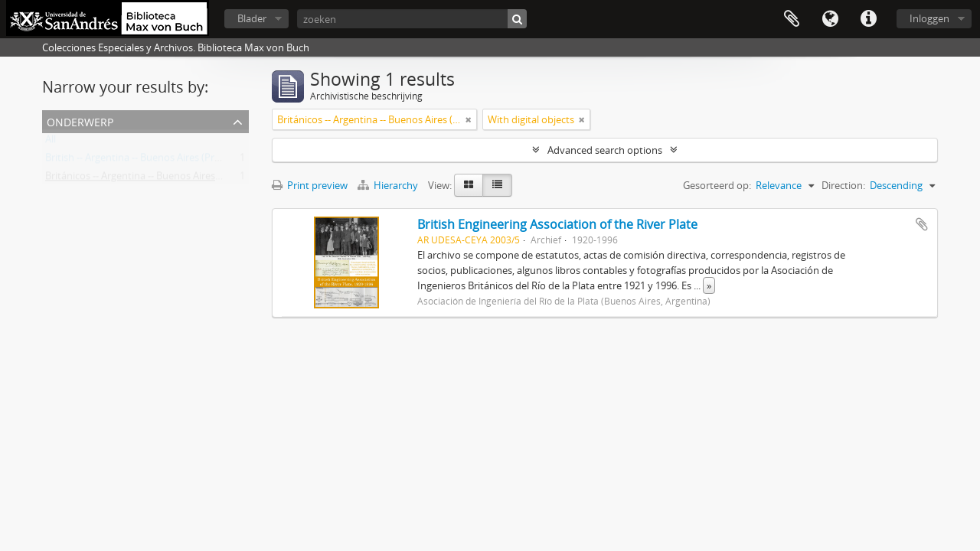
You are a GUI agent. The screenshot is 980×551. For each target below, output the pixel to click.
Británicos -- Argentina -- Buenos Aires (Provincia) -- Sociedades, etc (196, 179)
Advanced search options (605, 150)
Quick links (868, 19)
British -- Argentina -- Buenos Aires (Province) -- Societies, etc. (182, 161)
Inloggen (929, 18)
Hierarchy (389, 185)
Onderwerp (80, 121)
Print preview (310, 185)
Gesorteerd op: (717, 185)
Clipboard (792, 19)
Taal (830, 19)
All (51, 142)
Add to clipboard (922, 224)
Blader (252, 18)
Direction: (843, 185)
